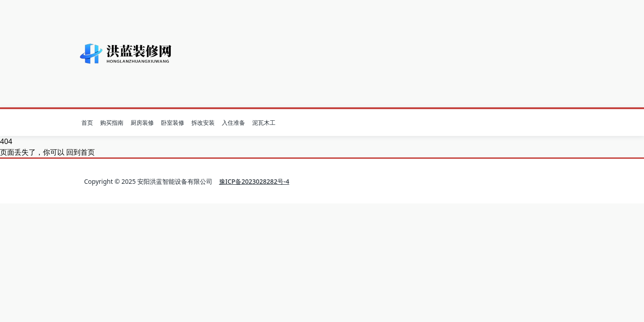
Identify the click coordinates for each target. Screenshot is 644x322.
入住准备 (233, 123)
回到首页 (80, 152)
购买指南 (112, 123)
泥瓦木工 (264, 123)
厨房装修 (142, 123)
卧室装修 (173, 123)
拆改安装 (203, 123)
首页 (87, 123)
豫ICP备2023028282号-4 (254, 181)
